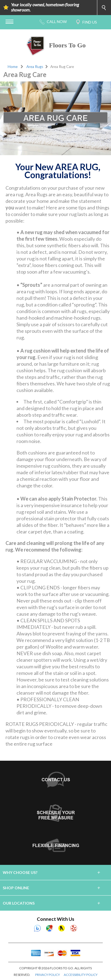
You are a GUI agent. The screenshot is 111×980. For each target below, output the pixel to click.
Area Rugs (35, 67)
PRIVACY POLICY (48, 975)
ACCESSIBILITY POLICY (81, 975)
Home (13, 67)
